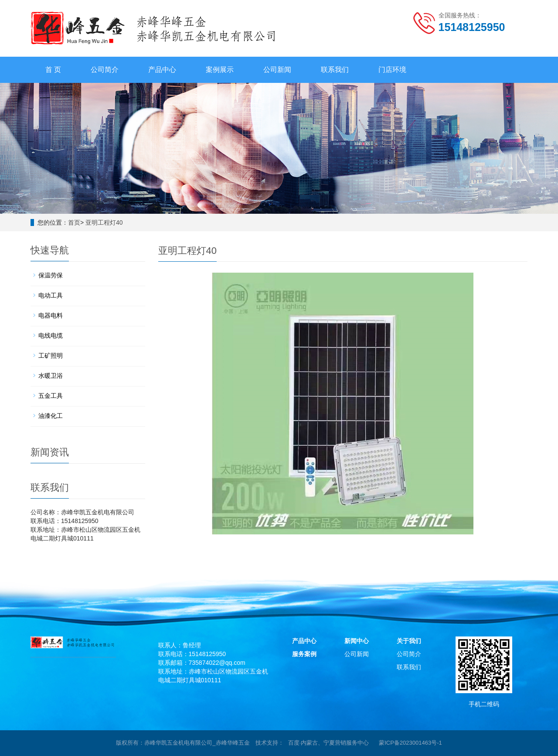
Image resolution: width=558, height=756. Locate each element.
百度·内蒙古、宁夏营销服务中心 (329, 743)
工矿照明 (51, 356)
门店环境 (392, 70)
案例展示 (220, 70)
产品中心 (162, 70)
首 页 (53, 70)
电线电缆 (51, 335)
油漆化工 (51, 416)
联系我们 (335, 70)
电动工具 (51, 295)
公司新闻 (277, 70)
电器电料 (51, 315)
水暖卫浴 (51, 376)
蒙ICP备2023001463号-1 (410, 743)
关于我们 (409, 641)
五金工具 (51, 396)
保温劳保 (51, 275)
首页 (74, 222)
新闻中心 (357, 641)
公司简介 (105, 70)
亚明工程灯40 (104, 222)
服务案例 (304, 654)
